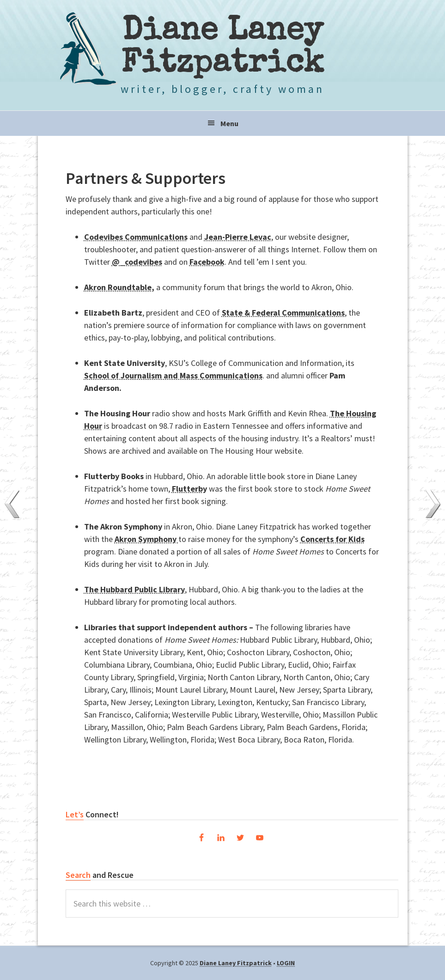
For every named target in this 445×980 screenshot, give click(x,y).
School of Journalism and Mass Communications (173, 375)
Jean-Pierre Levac (238, 237)
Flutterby (189, 489)
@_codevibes (137, 262)
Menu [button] (229, 123)
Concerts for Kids (332, 539)
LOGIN (286, 963)
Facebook (207, 262)
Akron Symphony (146, 539)
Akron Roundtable (118, 287)
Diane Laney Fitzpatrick (222, 49)
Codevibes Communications (136, 237)
